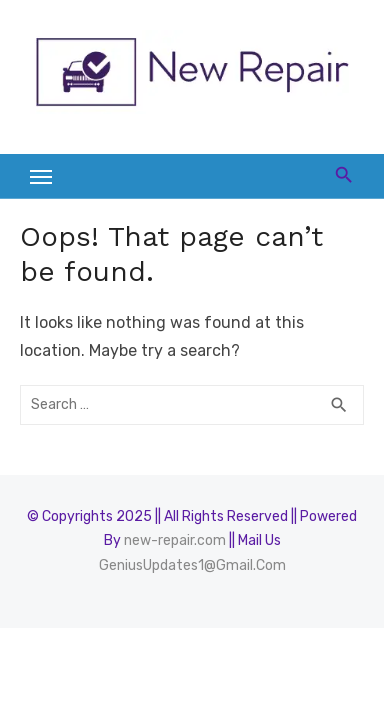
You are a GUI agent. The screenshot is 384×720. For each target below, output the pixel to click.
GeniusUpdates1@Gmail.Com (192, 565)
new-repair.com (175, 540)
